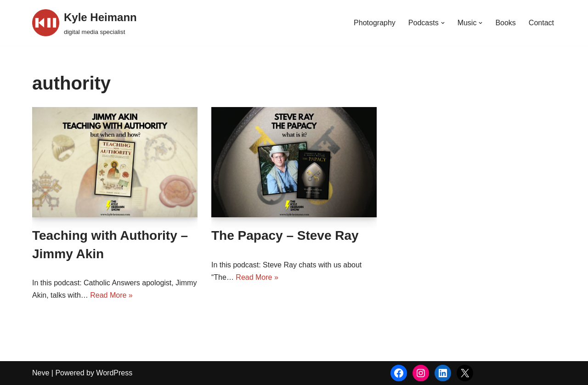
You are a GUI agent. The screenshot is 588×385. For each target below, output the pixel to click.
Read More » (111, 295)
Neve (41, 373)
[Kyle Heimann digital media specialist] (85, 23)
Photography (375, 23)
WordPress (114, 373)
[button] (443, 23)
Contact (541, 23)
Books (505, 23)
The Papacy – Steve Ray (285, 235)
